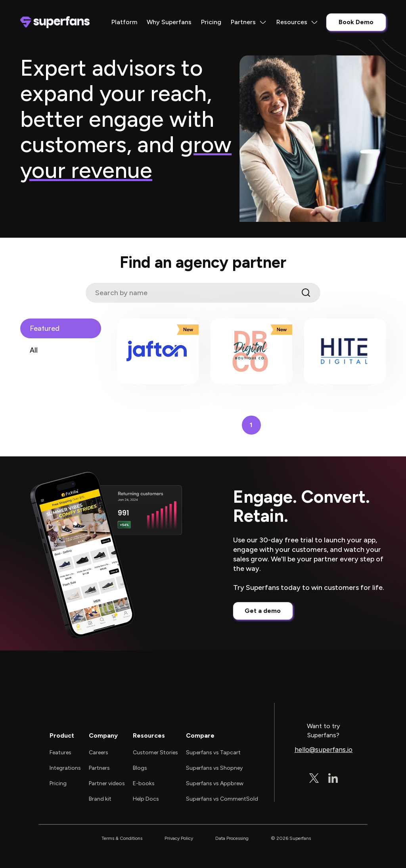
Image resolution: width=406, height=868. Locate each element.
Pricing (211, 22)
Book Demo (356, 22)
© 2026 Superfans (291, 838)
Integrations (65, 768)
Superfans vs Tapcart (213, 753)
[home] (55, 22)
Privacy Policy (179, 838)
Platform (124, 22)
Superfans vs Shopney (214, 768)
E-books (144, 783)
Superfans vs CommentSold (222, 799)
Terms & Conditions (122, 838)
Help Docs (146, 799)
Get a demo (263, 611)
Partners (99, 768)
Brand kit (100, 799)
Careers (99, 753)
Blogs (140, 768)
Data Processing (232, 838)
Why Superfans (169, 22)
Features (60, 753)
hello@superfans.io (324, 750)
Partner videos (107, 783)
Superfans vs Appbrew (215, 783)
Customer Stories (155, 753)
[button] (249, 22)
